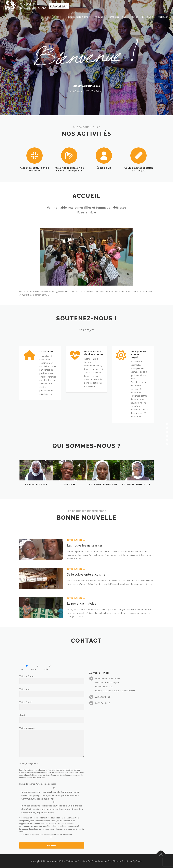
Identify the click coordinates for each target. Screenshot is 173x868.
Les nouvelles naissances (85, 592)
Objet (52, 819)
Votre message (52, 844)
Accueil (99, 17)
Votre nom (52, 793)
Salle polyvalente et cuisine (86, 621)
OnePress (92, 861)
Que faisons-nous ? (79, 17)
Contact (163, 17)
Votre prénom (52, 780)
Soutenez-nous (118, 17)
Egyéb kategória (76, 586)
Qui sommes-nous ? (142, 17)
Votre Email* (52, 806)
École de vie (104, 182)
